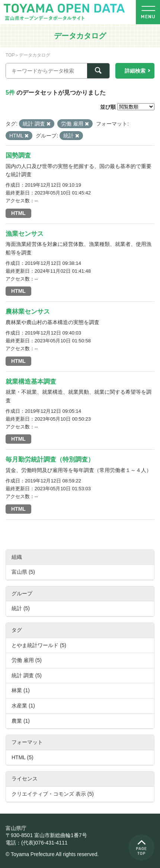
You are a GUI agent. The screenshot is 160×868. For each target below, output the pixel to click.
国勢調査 (18, 156)
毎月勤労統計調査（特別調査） (50, 460)
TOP (10, 55)
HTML (18, 213)
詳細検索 (135, 71)
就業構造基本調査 (31, 382)
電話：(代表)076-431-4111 (37, 843)
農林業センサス (28, 312)
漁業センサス (25, 234)
